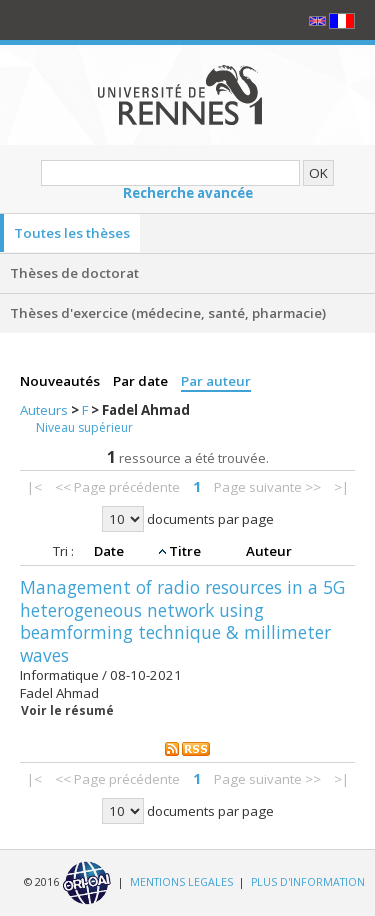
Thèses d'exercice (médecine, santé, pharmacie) (168, 313)
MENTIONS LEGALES (181, 882)
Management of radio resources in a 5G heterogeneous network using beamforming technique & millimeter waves (182, 621)
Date (110, 551)
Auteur (269, 551)
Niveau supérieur (84, 427)
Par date (142, 381)
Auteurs (45, 410)
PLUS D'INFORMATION (308, 882)
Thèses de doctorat (74, 273)
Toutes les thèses (72, 233)
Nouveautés (61, 381)
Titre (186, 551)
